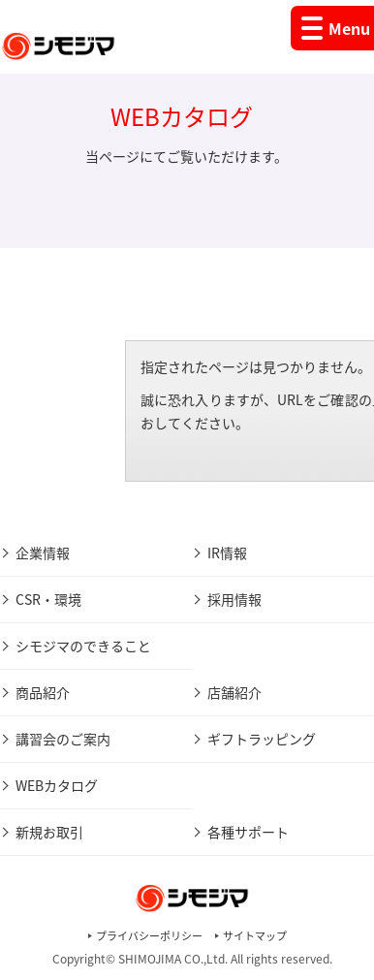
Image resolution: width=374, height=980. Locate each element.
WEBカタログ (57, 785)
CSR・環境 (48, 599)
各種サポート (248, 832)
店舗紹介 (234, 692)
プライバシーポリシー (149, 936)
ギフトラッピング (262, 739)
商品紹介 (43, 692)
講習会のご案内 (63, 739)
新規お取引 (49, 832)
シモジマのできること (83, 646)
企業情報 (43, 553)
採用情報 (234, 599)
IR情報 (227, 553)
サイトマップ (255, 936)
